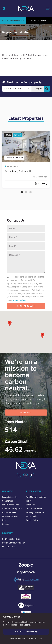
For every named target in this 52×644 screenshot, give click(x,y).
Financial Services (10, 516)
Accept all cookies (26, 632)
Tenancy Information (35, 513)
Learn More (26, 412)
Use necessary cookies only (26, 639)
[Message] (26, 262)
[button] (42, 336)
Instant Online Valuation (13, 20)
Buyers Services (9, 513)
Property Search (9, 497)
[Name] (26, 228)
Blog (4, 520)
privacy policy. (19, 300)
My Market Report (39, 20)
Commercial (8, 501)
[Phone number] (26, 237)
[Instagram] (26, 475)
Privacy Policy (32, 516)
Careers (6, 524)
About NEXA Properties (12, 509)
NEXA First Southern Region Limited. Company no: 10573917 (13, 543)
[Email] (26, 246)
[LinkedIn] (32, 475)
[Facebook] (19, 475)
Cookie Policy (32, 520)
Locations (30, 505)
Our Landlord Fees (34, 509)
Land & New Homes (11, 505)
